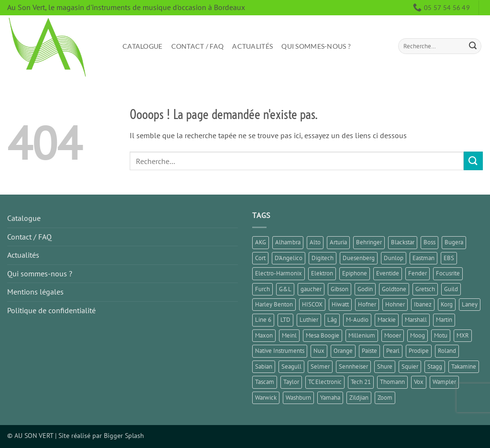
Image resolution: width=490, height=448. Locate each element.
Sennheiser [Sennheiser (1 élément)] (353, 366)
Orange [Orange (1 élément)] (343, 351)
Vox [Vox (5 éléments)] (419, 382)
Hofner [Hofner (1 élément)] (367, 304)
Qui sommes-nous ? (316, 46)
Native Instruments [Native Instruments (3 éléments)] (280, 351)
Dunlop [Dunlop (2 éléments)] (394, 258)
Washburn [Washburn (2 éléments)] (298, 398)
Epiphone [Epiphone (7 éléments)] (355, 273)
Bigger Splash (124, 435)
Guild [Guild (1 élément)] (451, 289)
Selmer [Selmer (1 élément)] (320, 366)
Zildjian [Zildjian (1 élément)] (359, 398)
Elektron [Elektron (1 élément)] (322, 273)
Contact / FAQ (198, 46)
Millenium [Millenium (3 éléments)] (362, 335)
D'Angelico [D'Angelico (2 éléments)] (289, 258)
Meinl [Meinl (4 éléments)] (289, 335)
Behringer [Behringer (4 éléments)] (369, 242)
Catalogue (143, 46)
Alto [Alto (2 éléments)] (315, 242)
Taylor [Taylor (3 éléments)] (291, 382)
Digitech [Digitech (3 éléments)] (323, 258)
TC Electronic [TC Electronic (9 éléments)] (325, 382)
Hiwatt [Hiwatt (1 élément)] (340, 304)
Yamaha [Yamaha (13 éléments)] (330, 398)
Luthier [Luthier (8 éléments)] (309, 320)
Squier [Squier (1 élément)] (410, 366)
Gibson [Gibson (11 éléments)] (340, 289)
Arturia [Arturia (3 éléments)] (338, 242)
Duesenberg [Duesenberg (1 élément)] (359, 258)
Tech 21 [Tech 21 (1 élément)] (361, 382)
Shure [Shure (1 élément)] (385, 366)
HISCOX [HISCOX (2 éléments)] (312, 304)
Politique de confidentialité (51, 310)
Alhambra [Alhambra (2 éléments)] (288, 242)
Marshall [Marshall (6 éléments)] (416, 320)
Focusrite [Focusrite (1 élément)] (448, 273)
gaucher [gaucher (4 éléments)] (311, 289)
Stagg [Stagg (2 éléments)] (435, 366)
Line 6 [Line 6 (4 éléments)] (263, 320)
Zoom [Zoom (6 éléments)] (385, 398)
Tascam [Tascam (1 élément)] (265, 382)
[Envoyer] (473, 46)
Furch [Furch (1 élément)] (262, 289)
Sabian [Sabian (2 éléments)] (264, 366)
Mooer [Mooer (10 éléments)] (393, 335)
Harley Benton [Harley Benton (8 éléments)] (274, 304)
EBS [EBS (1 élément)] (449, 258)
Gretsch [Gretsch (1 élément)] (425, 289)
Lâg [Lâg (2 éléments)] (332, 320)
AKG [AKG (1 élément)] (261, 242)
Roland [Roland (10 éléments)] (447, 351)
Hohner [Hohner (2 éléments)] (395, 304)
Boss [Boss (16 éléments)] (429, 242)
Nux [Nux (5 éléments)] (319, 351)
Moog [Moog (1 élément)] (418, 335)
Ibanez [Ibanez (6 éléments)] (423, 304)
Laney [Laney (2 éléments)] (470, 304)
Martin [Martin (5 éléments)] (444, 320)
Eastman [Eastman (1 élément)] (423, 258)
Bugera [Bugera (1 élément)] (454, 242)
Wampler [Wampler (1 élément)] (444, 382)
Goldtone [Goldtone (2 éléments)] (394, 289)
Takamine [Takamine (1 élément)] (464, 366)
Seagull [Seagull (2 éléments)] (291, 366)
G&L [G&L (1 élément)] (285, 289)
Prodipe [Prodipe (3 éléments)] (419, 351)
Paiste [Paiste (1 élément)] (369, 351)
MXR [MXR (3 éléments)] (463, 335)
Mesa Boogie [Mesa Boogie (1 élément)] (323, 335)
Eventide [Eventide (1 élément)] (388, 273)
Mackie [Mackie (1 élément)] (387, 320)
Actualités (252, 46)
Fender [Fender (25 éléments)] (418, 273)
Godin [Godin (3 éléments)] (365, 289)
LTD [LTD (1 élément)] (285, 320)
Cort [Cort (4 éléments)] (260, 258)
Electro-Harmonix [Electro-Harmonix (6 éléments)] (278, 273)
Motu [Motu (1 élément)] (441, 335)
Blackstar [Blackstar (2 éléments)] (403, 242)
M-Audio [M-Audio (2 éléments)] (357, 320)
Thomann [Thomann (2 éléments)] (392, 382)
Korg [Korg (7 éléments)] (447, 304)
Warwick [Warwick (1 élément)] (266, 398)
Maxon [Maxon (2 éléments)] (264, 335)
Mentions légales (35, 292)
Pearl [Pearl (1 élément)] (393, 351)
